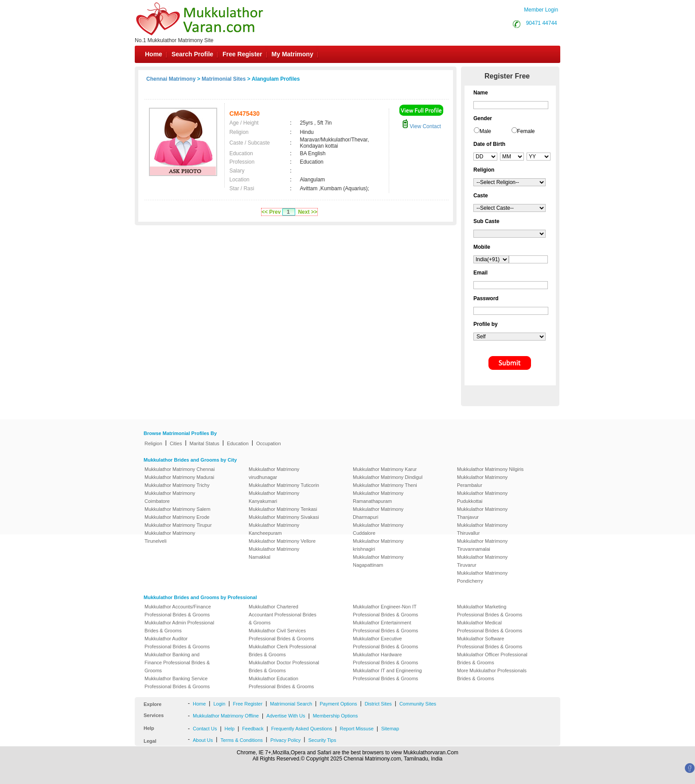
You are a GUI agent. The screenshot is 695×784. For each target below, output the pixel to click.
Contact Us (205, 729)
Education (238, 443)
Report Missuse (356, 729)
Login (219, 704)
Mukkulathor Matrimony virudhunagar (274, 473)
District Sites (378, 704)
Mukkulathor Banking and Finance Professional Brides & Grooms (177, 662)
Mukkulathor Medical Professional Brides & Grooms (490, 627)
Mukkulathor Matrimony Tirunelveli (170, 537)
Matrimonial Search (291, 704)
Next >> (307, 212)
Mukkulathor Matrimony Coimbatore (170, 497)
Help (230, 729)
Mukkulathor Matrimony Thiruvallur (482, 529)
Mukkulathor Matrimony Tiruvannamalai (482, 545)
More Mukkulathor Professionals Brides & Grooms (492, 674)
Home (154, 54)
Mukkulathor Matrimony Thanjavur (482, 513)
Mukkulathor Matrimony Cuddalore (378, 529)
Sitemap (390, 729)
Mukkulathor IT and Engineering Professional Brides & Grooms (387, 674)
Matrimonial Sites (224, 79)
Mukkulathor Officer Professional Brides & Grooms (492, 659)
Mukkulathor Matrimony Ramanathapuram (378, 497)
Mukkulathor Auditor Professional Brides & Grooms (177, 643)
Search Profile (192, 54)
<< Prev (271, 212)
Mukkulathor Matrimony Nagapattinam (378, 561)
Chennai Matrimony (171, 79)
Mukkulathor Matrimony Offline (226, 716)
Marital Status (205, 443)
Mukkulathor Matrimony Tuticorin (284, 485)
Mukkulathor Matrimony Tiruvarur (482, 561)
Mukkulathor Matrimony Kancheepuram (274, 529)
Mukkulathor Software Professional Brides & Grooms (490, 643)
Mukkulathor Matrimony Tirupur (178, 525)
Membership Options (336, 716)
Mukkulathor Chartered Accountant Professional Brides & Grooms (283, 615)
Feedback (253, 729)
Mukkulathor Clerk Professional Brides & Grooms (282, 651)
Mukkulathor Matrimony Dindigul (388, 477)
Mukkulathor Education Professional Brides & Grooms (281, 682)
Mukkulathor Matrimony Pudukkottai (482, 497)
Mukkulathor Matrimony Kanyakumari (274, 497)
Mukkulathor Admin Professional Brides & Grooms (179, 627)
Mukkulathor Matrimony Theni (385, 485)
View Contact (422, 126)
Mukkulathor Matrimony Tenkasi (283, 509)
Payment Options (338, 704)
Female (526, 131)
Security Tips (322, 740)
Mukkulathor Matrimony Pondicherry (482, 577)
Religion (153, 443)
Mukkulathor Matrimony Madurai (179, 477)
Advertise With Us (286, 716)
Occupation (269, 443)
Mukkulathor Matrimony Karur (385, 469)
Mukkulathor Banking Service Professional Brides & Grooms (177, 682)
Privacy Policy (285, 740)
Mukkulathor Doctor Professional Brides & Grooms (284, 666)
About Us (203, 740)
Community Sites (418, 704)
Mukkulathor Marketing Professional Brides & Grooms (490, 611)
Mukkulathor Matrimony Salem (178, 509)
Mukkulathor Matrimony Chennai (180, 469)
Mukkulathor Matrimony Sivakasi (284, 517)
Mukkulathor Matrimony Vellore (282, 541)
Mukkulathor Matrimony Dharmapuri (378, 513)
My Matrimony (293, 54)
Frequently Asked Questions (302, 729)
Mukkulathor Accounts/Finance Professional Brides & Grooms (178, 611)
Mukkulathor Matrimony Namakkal (274, 553)
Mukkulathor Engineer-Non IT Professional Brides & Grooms (385, 611)
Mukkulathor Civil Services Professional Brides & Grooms (281, 635)
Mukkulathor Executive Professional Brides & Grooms (385, 643)
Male (485, 131)
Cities (176, 443)
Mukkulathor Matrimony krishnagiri (378, 545)
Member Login (541, 10)
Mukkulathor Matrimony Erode (177, 517)
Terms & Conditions (241, 740)
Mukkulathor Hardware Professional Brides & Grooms (385, 659)
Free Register (242, 54)
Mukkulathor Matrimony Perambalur (482, 481)
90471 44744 (542, 23)
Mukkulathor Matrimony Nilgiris (490, 469)
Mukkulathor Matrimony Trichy (177, 485)
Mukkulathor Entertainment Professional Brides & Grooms (385, 627)
